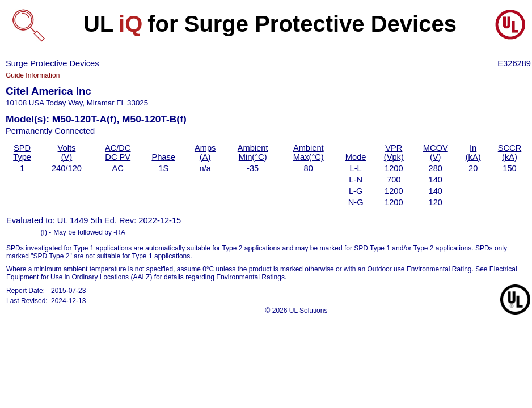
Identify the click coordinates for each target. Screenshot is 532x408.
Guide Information (33, 75)
